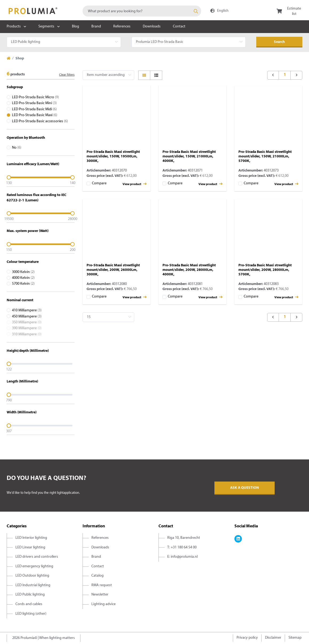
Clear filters (67, 75)
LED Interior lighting (31, 538)
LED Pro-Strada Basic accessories (40, 121)
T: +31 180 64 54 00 (182, 547)
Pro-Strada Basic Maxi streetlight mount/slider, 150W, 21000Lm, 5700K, (265, 156)
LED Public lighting (30, 595)
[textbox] (142, 11)
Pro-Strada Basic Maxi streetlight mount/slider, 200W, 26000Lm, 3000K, (113, 270)
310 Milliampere (27, 334)
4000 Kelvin (23, 278)
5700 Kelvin (23, 284)
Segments (46, 27)
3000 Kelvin (23, 272)
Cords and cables (29, 604)
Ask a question (245, 488)
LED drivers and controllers (37, 557)
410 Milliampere (27, 310)
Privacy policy (247, 638)
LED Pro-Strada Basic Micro (35, 97)
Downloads (152, 27)
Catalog (97, 576)
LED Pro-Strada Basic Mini (34, 103)
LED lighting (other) (31, 614)
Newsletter (100, 595)
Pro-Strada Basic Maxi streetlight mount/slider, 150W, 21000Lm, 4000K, (189, 156)
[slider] (41, 177)
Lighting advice (103, 604)
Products (14, 27)
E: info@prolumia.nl (182, 557)
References (122, 27)
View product (135, 184)
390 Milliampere (27, 328)
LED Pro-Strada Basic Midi (34, 109)
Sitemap (295, 638)
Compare (99, 183)
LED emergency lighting (34, 566)
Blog (76, 27)
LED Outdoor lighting (32, 576)
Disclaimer (273, 638)
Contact (179, 27)
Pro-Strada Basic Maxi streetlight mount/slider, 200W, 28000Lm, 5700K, (265, 270)
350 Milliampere (27, 322)
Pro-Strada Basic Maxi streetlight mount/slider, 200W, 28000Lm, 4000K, (189, 270)
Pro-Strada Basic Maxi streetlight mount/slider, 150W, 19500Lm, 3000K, (113, 156)
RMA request (102, 585)
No (17, 148)
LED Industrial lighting (33, 585)
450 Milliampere (27, 317)
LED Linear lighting (30, 547)
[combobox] (142, 11)
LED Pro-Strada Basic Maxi (35, 115)
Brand (96, 27)
